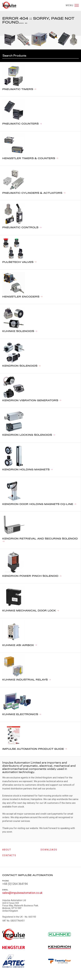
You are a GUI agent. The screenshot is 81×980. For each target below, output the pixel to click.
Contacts (9, 855)
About (7, 850)
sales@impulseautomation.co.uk (22, 893)
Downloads (49, 850)
